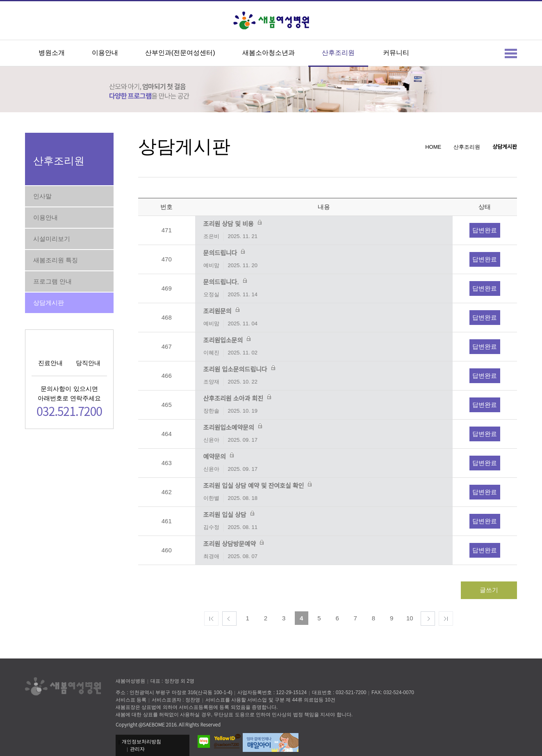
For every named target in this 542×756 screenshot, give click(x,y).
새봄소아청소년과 (269, 53)
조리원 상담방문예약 (324, 551)
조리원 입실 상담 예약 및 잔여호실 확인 (324, 492)
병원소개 (52, 53)
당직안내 (88, 363)
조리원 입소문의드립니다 (324, 376)
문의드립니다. (324, 289)
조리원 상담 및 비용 (324, 230)
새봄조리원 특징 (56, 260)
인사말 (42, 196)
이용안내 (105, 53)
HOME (433, 147)
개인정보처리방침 (141, 742)
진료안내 (50, 363)
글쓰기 (489, 590)
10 (410, 618)
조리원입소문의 (324, 347)
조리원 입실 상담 (324, 521)
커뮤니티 (396, 53)
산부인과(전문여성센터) (180, 53)
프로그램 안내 (52, 281)
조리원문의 (324, 318)
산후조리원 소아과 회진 (324, 405)
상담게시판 (49, 303)
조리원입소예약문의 (324, 434)
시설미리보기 (52, 239)
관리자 (137, 749)
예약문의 (324, 463)
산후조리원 (338, 53)
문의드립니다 (324, 260)
